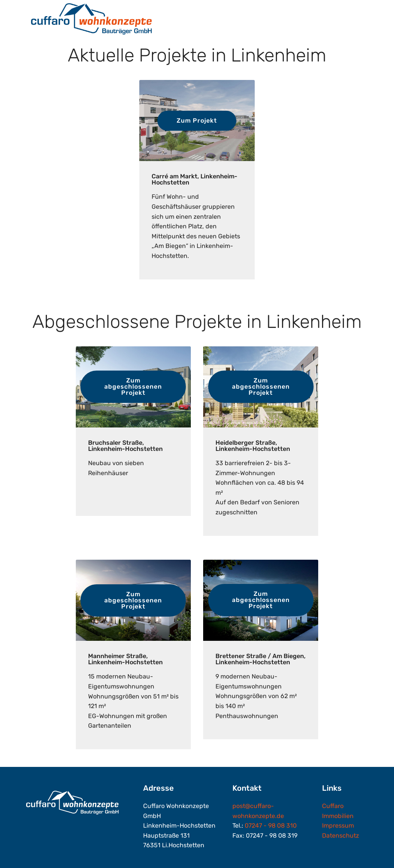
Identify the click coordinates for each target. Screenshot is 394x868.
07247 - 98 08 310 (271, 826)
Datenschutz (341, 836)
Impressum (338, 826)
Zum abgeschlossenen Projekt (133, 387)
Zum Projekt (197, 121)
